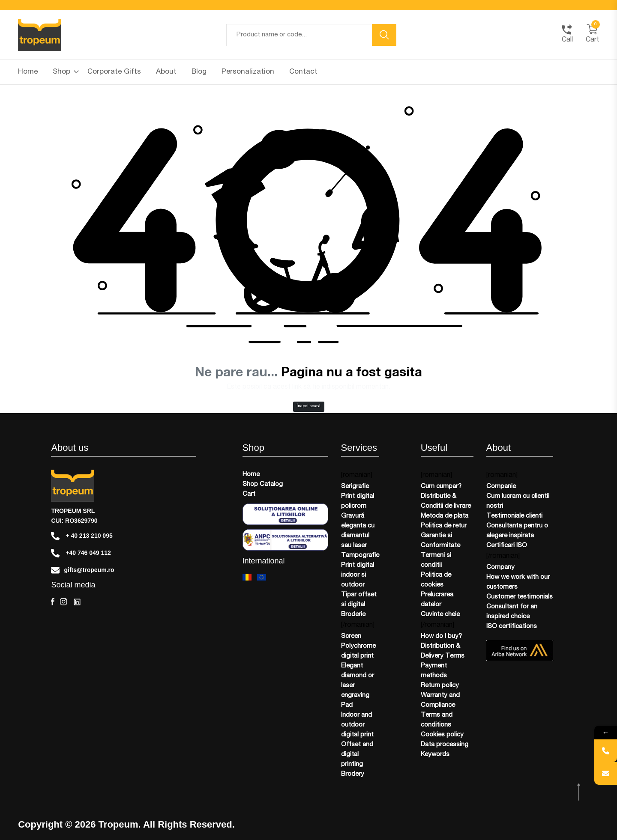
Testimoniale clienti (514, 516)
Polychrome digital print (358, 651)
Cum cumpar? (441, 487)
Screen (351, 636)
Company (500, 567)
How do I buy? (441, 636)
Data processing (445, 745)
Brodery (353, 774)
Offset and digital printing (357, 755)
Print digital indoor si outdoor (358, 575)
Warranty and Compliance (440, 700)
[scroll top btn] (580, 792)
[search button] (384, 35)
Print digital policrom (358, 501)
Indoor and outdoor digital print (357, 725)
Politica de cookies (436, 580)
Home (28, 72)
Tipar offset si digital (359, 600)
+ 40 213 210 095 (82, 536)
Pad (347, 705)
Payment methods (434, 671)
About (166, 72)
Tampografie (360, 556)
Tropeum (118, 825)
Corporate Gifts (114, 72)
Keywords (435, 755)
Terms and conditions (437, 720)
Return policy (440, 686)
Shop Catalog (263, 484)
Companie (501, 487)
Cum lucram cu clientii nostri (518, 501)
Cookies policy (442, 735)
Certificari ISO (507, 546)
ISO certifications (512, 627)
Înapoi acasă (308, 406)
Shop (66, 72)
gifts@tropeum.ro (82, 570)
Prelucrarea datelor (437, 600)
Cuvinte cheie (440, 615)
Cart (249, 494)
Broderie (353, 615)
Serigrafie (355, 487)
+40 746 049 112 (81, 553)
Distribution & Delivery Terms (443, 651)
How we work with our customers (518, 582)
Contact (303, 72)
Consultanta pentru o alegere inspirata (517, 531)
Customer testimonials (520, 597)
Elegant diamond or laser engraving (358, 681)
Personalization (248, 72)
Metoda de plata (445, 516)
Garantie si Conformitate (440, 541)
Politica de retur (444, 526)
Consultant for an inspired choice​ (512, 612)
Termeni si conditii (436, 560)
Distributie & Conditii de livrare (446, 501)
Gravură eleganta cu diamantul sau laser (358, 531)
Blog (199, 72)
